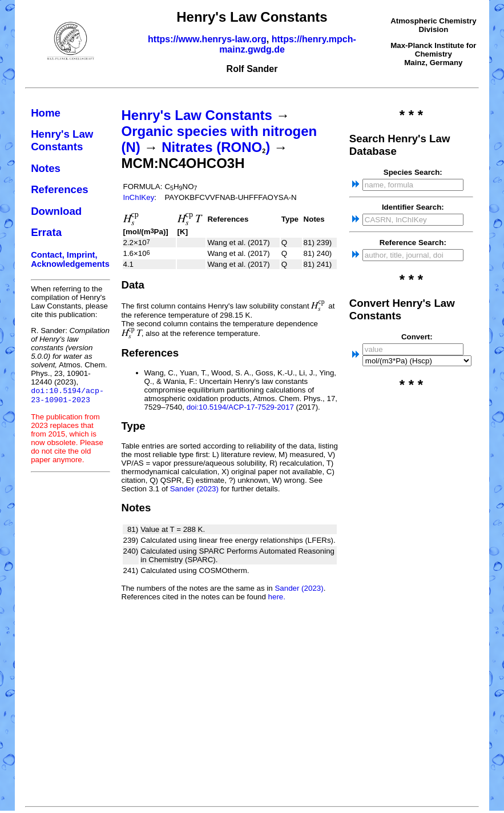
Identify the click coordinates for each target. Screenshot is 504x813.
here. (277, 597)
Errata (46, 232)
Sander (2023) (194, 489)
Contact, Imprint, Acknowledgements (70, 259)
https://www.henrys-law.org (207, 39)
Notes (46, 168)
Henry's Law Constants (62, 140)
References (60, 189)
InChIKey (139, 197)
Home (46, 113)
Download (56, 211)
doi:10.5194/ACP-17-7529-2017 (240, 407)
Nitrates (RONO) (216, 147)
